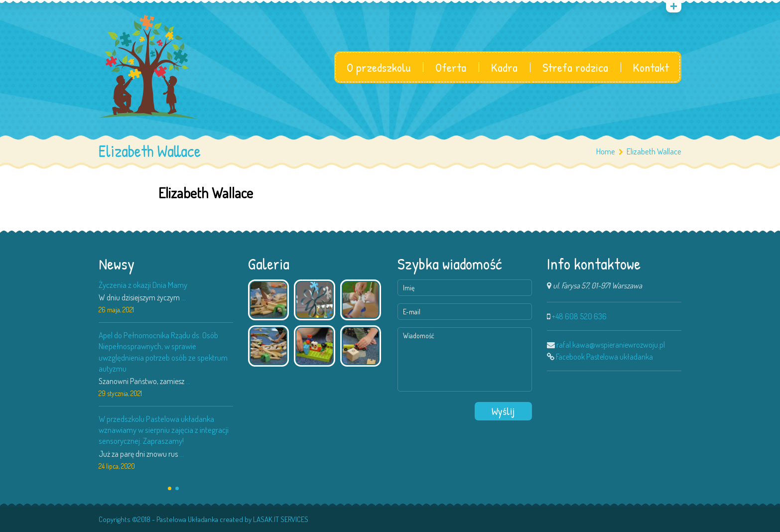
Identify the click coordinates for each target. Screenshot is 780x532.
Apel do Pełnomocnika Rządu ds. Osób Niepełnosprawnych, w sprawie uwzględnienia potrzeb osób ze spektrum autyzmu (163, 351)
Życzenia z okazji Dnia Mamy (143, 285)
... (184, 297)
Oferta (451, 67)
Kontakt (651, 67)
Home (606, 151)
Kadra (504, 67)
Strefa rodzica (575, 67)
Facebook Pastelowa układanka (604, 357)
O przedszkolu (379, 67)
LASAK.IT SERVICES (281, 519)
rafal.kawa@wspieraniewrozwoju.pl (611, 345)
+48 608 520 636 (579, 316)
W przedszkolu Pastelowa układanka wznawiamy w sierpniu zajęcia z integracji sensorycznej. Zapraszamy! (164, 430)
